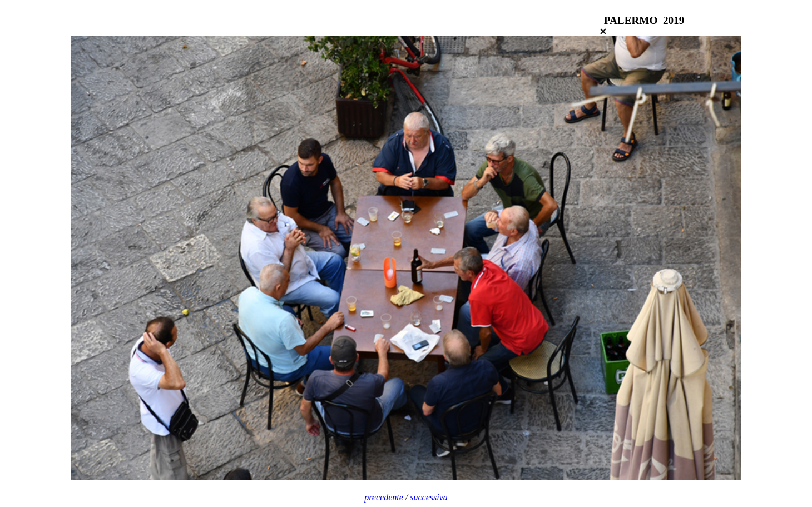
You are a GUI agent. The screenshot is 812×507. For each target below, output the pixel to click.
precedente (385, 497)
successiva (429, 497)
